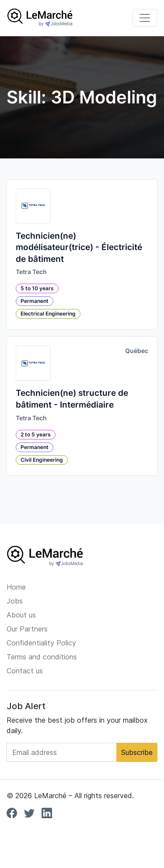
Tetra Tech (31, 272)
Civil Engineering (42, 460)
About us (21, 615)
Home (16, 587)
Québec (137, 351)
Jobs (15, 601)
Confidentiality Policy (41, 643)
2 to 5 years (36, 434)
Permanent (35, 301)
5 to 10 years (37, 288)
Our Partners (27, 629)
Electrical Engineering (48, 314)
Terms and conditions (42, 657)
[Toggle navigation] (145, 18)
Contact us (25, 671)
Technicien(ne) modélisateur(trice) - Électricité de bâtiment (79, 247)
